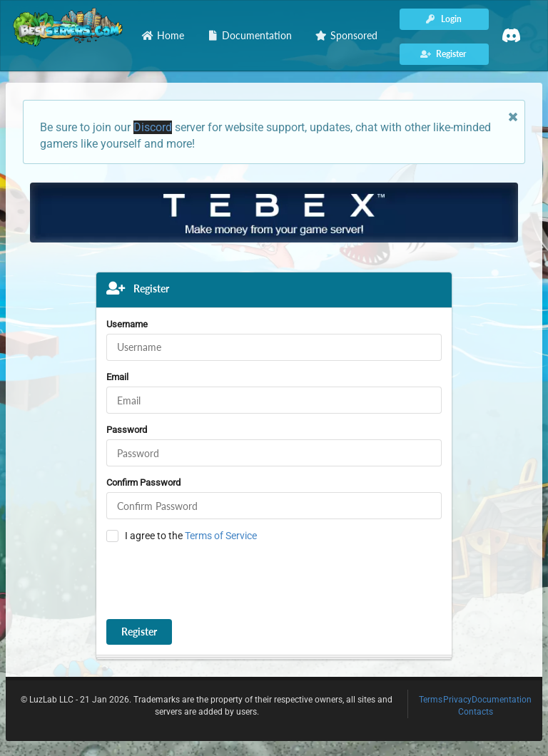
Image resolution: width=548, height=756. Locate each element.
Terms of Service (221, 536)
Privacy (457, 700)
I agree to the (191, 536)
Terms (431, 700)
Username (127, 324)
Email (117, 377)
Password (127, 430)
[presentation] (215, 581)
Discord (153, 127)
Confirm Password (143, 482)
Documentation (502, 700)
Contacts (476, 712)
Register (139, 632)
